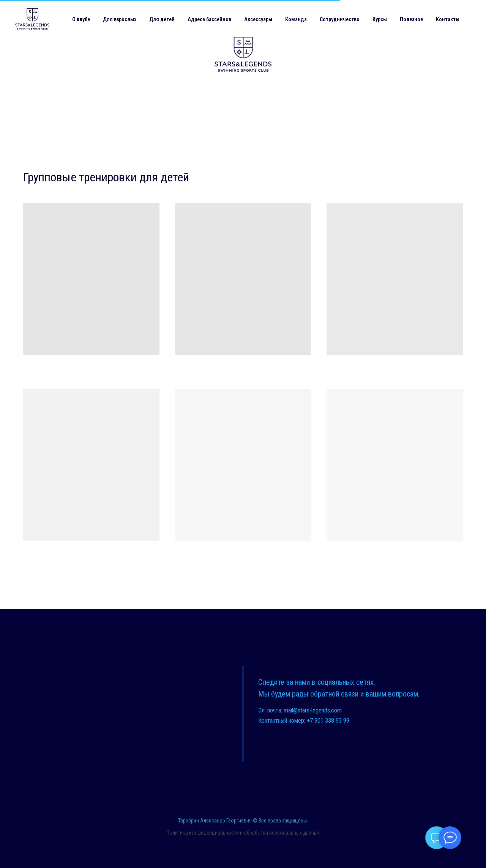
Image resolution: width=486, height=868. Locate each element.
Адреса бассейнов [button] (209, 19)
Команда (296, 19)
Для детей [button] (162, 19)
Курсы (380, 19)
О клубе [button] (81, 19)
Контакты (448, 19)
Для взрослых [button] (120, 19)
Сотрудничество (340, 19)
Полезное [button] (411, 19)
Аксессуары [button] (258, 19)
